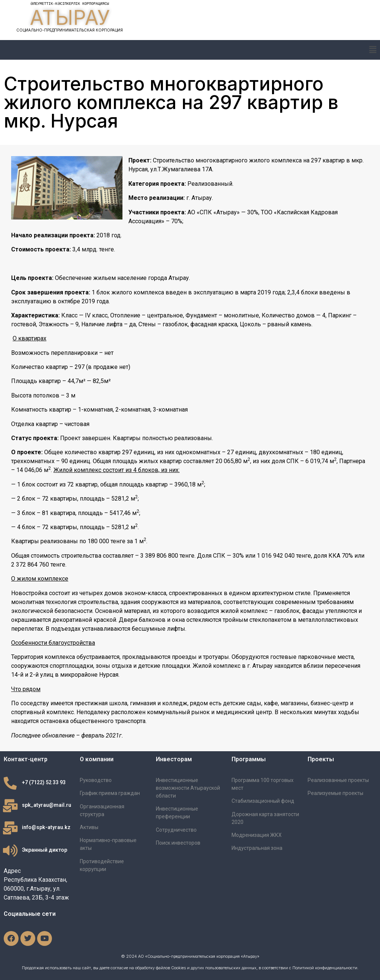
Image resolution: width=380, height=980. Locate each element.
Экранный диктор (45, 850)
